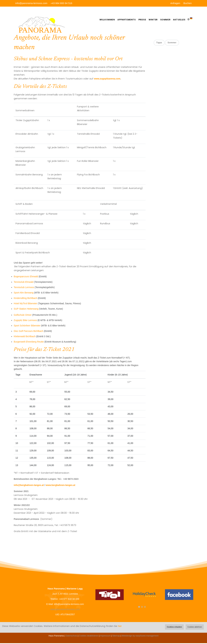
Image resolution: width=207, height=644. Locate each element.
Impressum (105, 636)
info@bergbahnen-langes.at (29, 486)
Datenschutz (71, 636)
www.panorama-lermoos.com (65, 610)
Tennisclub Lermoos (24, 288)
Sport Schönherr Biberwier (27, 326)
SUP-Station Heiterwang (26, 310)
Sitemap (116, 636)
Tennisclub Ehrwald (24, 283)
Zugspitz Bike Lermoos (25, 321)
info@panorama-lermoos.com (31, 3)
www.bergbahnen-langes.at (61, 486)
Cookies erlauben (174, 627)
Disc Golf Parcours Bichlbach (28, 332)
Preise (137, 20)
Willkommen (99, 20)
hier (120, 626)
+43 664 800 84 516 (61, 3)
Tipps (159, 44)
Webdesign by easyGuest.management (140, 636)
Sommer (163, 20)
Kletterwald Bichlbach (25, 337)
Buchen (188, 3)
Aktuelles (179, 20)
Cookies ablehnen (195, 627)
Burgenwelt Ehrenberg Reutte (29, 343)
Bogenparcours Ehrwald (26, 277)
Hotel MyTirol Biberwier (25, 304)
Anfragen (175, 3)
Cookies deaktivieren (89, 636)
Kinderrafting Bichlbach (25, 299)
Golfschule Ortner (23, 316)
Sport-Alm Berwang (24, 293)
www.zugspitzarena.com (107, 79)
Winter (149, 20)
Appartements (119, 20)
